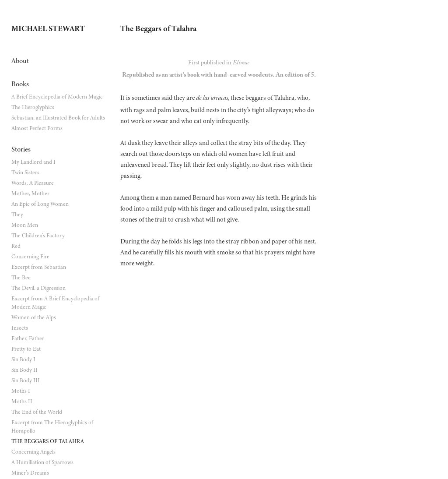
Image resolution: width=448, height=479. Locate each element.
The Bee (21, 278)
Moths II (22, 402)
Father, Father (28, 338)
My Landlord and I (33, 162)
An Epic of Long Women (40, 204)
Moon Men (25, 225)
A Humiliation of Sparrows (42, 462)
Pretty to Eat (26, 349)
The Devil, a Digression (38, 288)
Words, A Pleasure (33, 183)
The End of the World (37, 412)
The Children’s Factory (38, 236)
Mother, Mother (30, 194)
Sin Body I (23, 359)
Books (20, 84)
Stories (21, 149)
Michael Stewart (48, 28)
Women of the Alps (34, 317)
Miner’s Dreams (30, 473)
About (20, 61)
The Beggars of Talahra (48, 441)
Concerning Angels (33, 452)
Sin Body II (24, 370)
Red (16, 246)
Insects (20, 328)
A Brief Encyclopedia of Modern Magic (57, 97)
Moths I (21, 391)
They (17, 215)
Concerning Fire (30, 257)
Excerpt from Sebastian (39, 267)
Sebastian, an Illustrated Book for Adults (58, 118)
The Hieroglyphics (33, 107)
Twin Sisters (25, 173)
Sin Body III (26, 380)
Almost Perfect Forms (37, 128)
